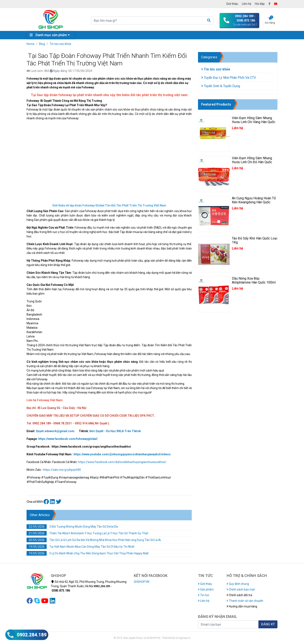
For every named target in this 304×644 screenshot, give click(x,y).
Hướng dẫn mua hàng (242, 606)
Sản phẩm (206, 589)
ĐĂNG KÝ (268, 624)
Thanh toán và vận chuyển (245, 601)
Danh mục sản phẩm (51, 35)
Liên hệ (247, 4)
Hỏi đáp (260, 4)
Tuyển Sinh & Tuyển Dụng (221, 86)
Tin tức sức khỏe (60, 44)
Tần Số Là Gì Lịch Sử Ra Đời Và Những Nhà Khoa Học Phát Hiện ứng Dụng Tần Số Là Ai (94, 540)
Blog (42, 44)
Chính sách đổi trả (239, 595)
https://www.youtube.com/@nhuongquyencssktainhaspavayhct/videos (122, 454)
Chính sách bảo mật (241, 589)
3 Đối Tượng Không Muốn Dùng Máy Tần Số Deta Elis (72, 527)
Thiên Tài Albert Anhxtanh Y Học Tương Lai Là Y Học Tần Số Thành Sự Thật (87, 533)
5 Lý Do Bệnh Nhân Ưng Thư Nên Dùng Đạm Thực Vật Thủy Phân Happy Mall (87, 553)
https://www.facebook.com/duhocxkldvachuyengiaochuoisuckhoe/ (122, 462)
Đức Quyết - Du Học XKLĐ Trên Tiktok (115, 431)
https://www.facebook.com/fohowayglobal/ (68, 439)
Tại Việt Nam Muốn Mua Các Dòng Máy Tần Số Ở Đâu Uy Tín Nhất (80, 547)
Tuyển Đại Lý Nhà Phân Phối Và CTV (229, 78)
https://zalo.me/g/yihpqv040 (62, 470)
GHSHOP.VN (142, 582)
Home (31, 44)
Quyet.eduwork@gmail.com (55, 431)
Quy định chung (238, 584)
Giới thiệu (232, 4)
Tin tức (204, 595)
